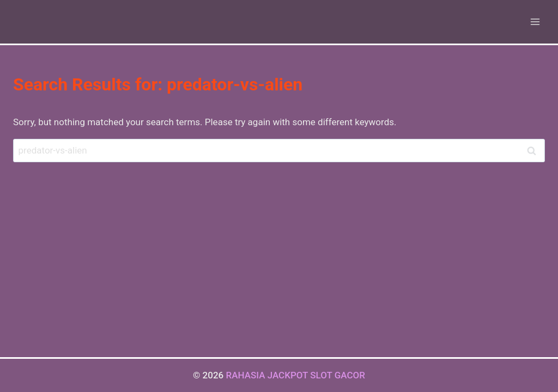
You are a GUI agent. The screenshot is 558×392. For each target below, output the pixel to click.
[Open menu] (535, 22)
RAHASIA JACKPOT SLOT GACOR (295, 375)
